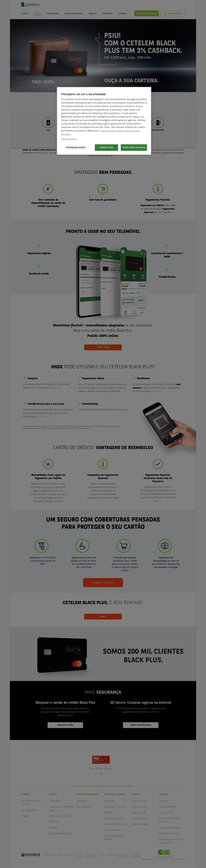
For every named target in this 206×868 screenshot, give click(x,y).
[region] (104, 121)
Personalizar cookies (76, 147)
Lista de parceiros (69, 139)
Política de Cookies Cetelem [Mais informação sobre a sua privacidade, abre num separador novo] (112, 131)
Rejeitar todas (106, 148)
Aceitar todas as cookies (134, 148)
